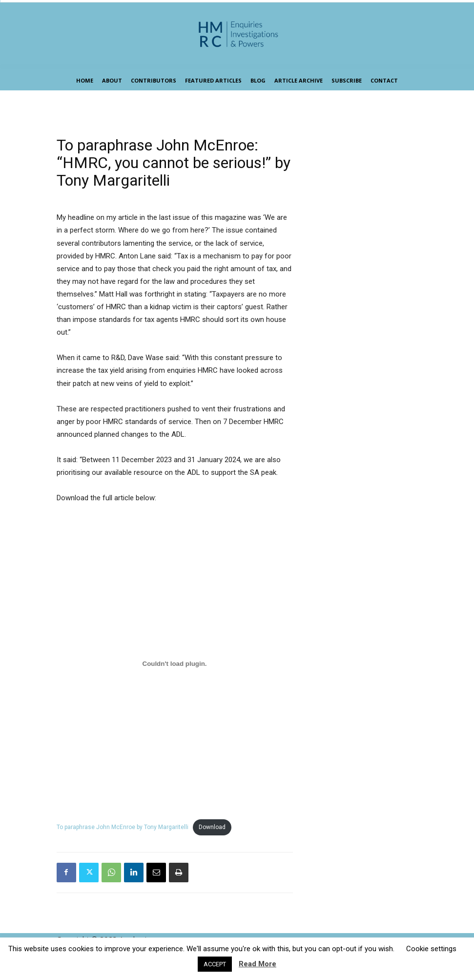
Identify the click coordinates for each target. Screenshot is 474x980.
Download (212, 827)
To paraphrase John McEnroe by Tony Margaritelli (123, 827)
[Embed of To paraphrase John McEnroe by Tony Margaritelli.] (175, 663)
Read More (258, 964)
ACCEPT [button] (215, 964)
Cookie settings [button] (431, 949)
